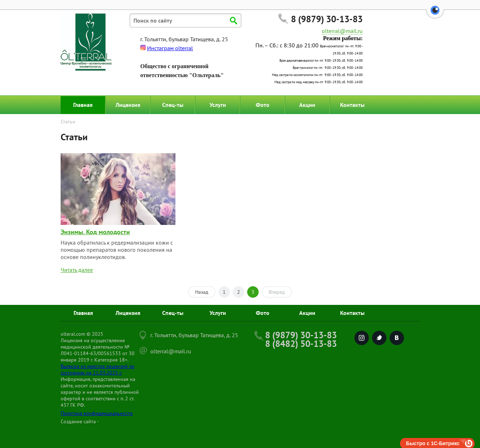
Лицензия (128, 105)
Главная (83, 105)
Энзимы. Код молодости (95, 232)
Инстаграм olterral (170, 48)
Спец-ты (173, 105)
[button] (435, 14)
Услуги (218, 105)
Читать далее (77, 270)
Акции (307, 105)
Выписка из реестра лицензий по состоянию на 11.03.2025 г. (98, 369)
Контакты (352, 105)
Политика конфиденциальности (97, 413)
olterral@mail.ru (342, 31)
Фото (263, 105)
